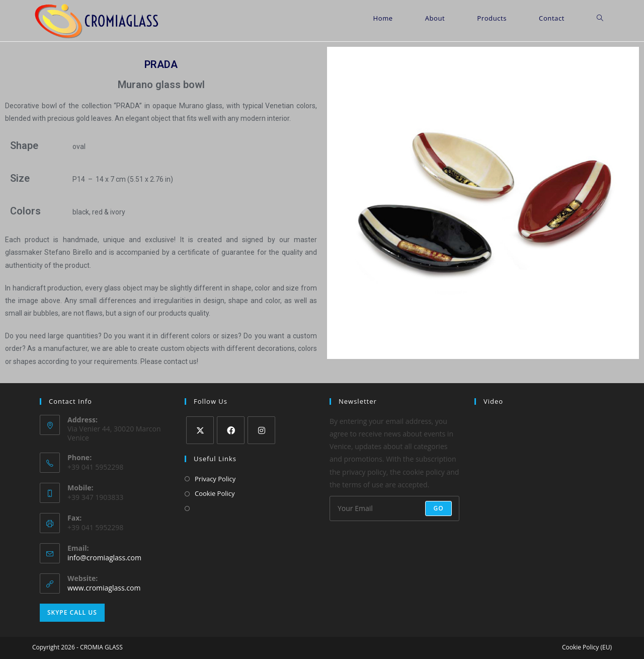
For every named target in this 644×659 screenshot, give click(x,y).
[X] (200, 430)
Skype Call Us (72, 612)
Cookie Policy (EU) (587, 647)
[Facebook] (231, 430)
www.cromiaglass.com (104, 588)
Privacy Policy (215, 479)
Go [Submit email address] (438, 508)
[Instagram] (261, 430)
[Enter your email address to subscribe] (394, 508)
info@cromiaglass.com (104, 558)
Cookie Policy (215, 493)
